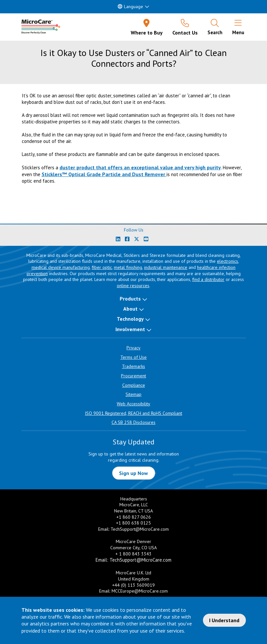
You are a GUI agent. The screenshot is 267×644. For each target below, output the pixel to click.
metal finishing (128, 267)
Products (130, 299)
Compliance (134, 385)
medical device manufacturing (61, 267)
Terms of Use (133, 357)
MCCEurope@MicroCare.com (140, 591)
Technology (130, 319)
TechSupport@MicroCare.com (140, 529)
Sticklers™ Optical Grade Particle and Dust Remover (104, 174)
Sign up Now (133, 473)
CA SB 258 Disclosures (133, 422)
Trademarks (133, 366)
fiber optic (102, 267)
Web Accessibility (133, 404)
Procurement (133, 376)
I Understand (224, 620)
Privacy (133, 348)
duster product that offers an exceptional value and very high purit (139, 167)
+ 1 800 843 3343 (133, 554)
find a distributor (208, 279)
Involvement (130, 329)
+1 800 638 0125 (133, 523)
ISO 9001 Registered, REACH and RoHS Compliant (133, 413)
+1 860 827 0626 (134, 517)
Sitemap (133, 394)
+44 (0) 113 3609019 (133, 585)
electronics (227, 261)
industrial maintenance (166, 267)
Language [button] (130, 7)
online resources (133, 286)
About (130, 309)
